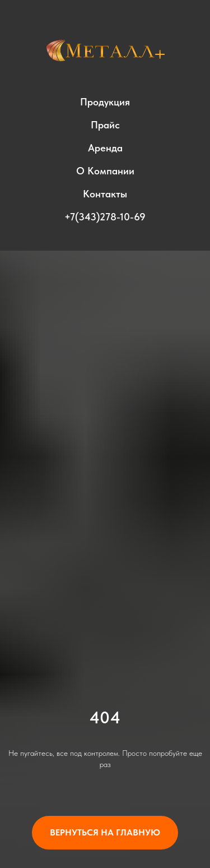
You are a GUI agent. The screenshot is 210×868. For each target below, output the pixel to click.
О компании (105, 171)
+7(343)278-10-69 (105, 217)
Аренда (105, 148)
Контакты (105, 194)
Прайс (105, 125)
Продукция (105, 102)
